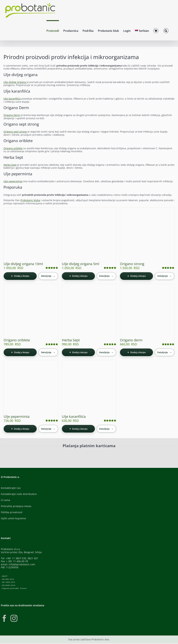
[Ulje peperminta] (31, 387)
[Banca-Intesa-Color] (101, 454)
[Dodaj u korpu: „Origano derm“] (136, 352)
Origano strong (132, 264)
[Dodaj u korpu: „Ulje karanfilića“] (78, 429)
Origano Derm (12, 115)
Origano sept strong (15, 132)
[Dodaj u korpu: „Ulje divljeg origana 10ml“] (20, 276)
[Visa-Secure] (64, 454)
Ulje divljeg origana (15, 82)
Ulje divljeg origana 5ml (81, 264)
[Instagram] (14, 618)
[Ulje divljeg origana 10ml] (31, 235)
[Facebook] (4, 618)
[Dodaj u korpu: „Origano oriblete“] (20, 352)
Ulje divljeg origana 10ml (23, 264)
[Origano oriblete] (31, 311)
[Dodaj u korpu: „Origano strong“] (136, 276)
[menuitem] (142, 30)
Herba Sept (10, 165)
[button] (166, 30)
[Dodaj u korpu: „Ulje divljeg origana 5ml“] (78, 276)
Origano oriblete (13, 148)
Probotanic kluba (30, 200)
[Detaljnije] (48, 276)
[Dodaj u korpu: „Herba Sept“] (78, 352)
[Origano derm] (147, 311)
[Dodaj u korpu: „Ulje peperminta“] (20, 429)
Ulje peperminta (13, 181)
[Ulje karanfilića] (89, 387)
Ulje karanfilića (12, 99)
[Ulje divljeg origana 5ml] (89, 235)
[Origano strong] (147, 235)
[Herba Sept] (89, 311)
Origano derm (131, 340)
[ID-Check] (34, 455)
